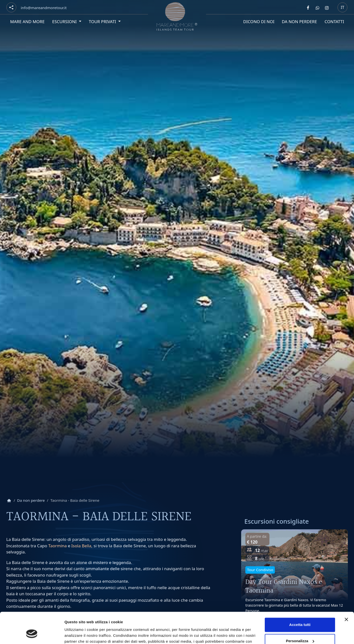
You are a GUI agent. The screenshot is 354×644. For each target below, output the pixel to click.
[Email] (44, 8)
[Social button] (11, 7)
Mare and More (27, 22)
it (342, 7)
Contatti (334, 22)
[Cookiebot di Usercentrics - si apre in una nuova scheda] (32, 634)
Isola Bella (81, 546)
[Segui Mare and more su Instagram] (327, 8)
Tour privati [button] (103, 22)
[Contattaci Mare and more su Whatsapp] (317, 8)
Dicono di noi (258, 22)
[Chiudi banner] (346, 593)
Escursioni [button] (65, 22)
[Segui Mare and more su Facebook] (308, 8)
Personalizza (300, 614)
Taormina (57, 546)
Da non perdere (299, 22)
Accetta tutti (300, 598)
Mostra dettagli (78, 634)
